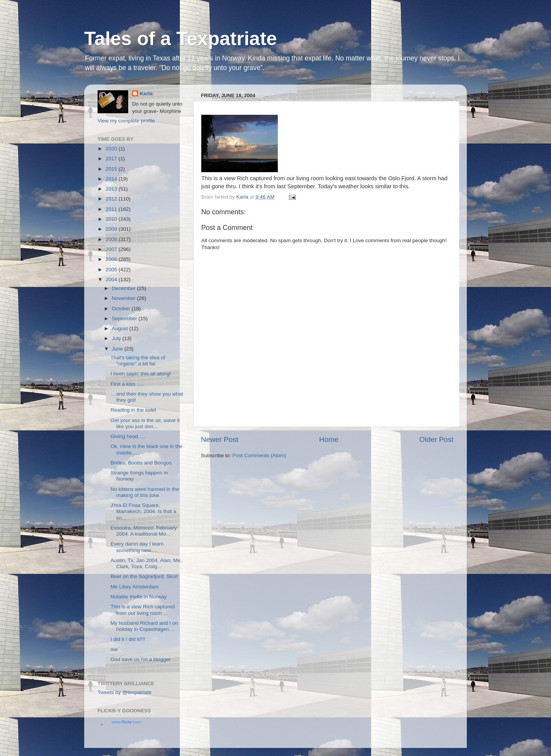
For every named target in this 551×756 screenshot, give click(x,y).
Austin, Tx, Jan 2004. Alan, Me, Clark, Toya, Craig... (146, 563)
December (124, 288)
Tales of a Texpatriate (181, 39)
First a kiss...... (127, 384)
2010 (112, 219)
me (114, 649)
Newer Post (220, 439)
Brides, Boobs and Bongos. (142, 463)
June (118, 349)
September (125, 319)
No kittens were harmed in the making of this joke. (145, 492)
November (124, 298)
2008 (112, 239)
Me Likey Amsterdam (135, 587)
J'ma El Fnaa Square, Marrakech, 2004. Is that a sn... (143, 511)
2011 (112, 209)
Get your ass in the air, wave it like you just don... (145, 423)
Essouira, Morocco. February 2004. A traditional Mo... (144, 531)
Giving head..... (128, 436)
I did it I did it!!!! (128, 639)
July (117, 338)
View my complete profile (126, 121)
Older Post (436, 439)
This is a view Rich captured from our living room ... (143, 610)
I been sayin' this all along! (141, 374)
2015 (112, 169)
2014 (112, 179)
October (122, 309)
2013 (112, 189)
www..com (126, 722)
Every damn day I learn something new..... (137, 547)
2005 (112, 270)
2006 (112, 259)
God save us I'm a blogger (141, 659)
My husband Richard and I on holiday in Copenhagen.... (144, 626)
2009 (112, 229)
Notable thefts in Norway (139, 597)
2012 (112, 199)
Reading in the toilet (133, 410)
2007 (112, 249)
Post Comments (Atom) (259, 455)
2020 (112, 149)
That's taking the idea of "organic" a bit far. (138, 361)
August (121, 328)
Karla (146, 94)
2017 (112, 159)
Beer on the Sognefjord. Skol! (144, 576)
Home (329, 439)
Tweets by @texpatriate (125, 692)
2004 (112, 279)
